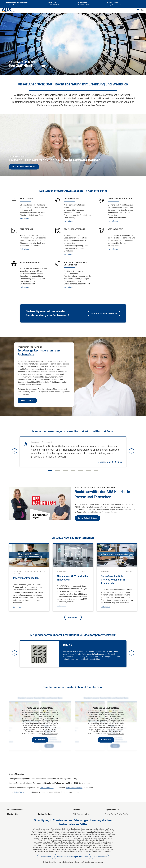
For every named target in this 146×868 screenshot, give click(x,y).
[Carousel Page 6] (90, 471)
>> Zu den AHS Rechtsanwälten (24, 167)
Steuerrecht (34, 99)
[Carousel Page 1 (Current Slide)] (65, 179)
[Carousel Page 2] (73, 179)
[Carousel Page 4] (73, 471)
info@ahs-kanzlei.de (74, 788)
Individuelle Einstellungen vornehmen (73, 857)
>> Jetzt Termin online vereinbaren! (104, 314)
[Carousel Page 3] (82, 179)
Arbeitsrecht (125, 96)
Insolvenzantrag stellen (26, 579)
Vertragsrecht (53, 99)
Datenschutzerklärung (50, 734)
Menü (141, 11)
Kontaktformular (47, 788)
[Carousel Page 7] (98, 471)
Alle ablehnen (45, 857)
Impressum (99, 862)
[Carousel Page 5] (82, 471)
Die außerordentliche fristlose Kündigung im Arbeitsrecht (113, 580)
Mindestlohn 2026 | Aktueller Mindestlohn (73, 578)
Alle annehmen (100, 857)
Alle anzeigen (73, 618)
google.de (103, 463)
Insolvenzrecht (19, 99)
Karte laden (40, 740)
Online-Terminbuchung (23, 793)
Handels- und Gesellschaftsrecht (99, 96)
